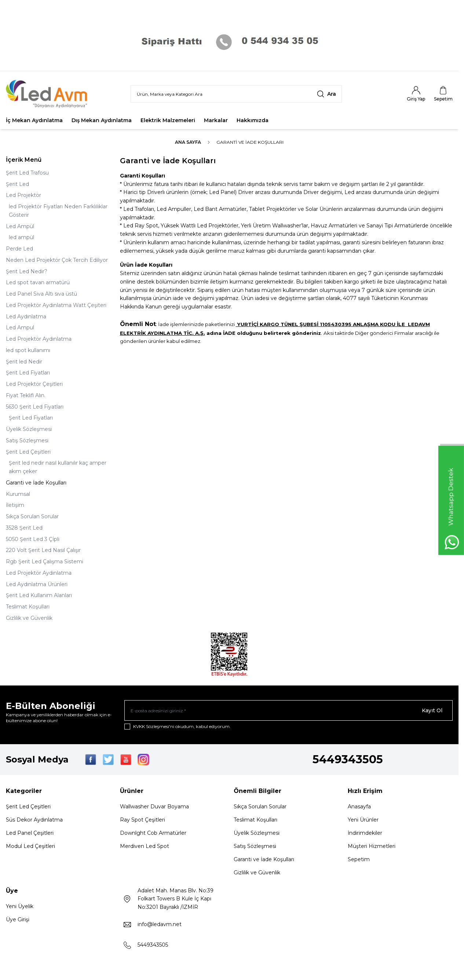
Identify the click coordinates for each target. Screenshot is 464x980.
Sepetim (359, 859)
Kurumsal (18, 494)
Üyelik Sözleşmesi (29, 429)
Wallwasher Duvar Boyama (154, 807)
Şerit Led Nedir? (27, 271)
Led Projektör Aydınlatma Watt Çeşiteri (56, 305)
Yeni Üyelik (20, 906)
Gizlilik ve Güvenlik (29, 618)
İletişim (15, 505)
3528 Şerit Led (24, 528)
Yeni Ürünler (363, 820)
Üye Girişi (18, 919)
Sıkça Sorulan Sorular (32, 516)
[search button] (326, 94)
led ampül (21, 237)
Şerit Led (17, 184)
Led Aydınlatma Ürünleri (37, 584)
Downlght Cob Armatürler (153, 833)
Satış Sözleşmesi (27, 440)
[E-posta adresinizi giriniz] (289, 710)
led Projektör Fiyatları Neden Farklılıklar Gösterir (58, 211)
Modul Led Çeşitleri (30, 846)
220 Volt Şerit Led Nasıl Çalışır (43, 550)
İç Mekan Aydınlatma (34, 120)
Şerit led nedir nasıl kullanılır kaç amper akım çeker (58, 467)
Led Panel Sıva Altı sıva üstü (41, 294)
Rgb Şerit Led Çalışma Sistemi (45, 562)
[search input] (236, 94)
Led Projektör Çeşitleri (34, 384)
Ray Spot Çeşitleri (143, 820)
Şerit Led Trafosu (27, 173)
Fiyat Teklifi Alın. (26, 395)
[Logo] (50, 94)
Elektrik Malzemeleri (168, 120)
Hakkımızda (253, 120)
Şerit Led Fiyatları (28, 373)
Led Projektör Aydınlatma (39, 339)
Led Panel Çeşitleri (30, 833)
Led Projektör (23, 195)
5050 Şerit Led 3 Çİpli (33, 539)
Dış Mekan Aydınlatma (102, 120)
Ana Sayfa (188, 142)
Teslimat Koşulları (28, 607)
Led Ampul (20, 328)
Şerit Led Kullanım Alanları (39, 595)
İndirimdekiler (365, 833)
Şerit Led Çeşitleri (28, 452)
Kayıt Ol (432, 710)
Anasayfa (359, 807)
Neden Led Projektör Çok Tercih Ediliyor (57, 260)
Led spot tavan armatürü (38, 282)
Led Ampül (20, 226)
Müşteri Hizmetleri (372, 846)
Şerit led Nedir (24, 362)
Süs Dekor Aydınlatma (34, 820)
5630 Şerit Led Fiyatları (35, 407)
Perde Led (19, 249)
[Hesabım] (416, 94)
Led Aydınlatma (26, 317)
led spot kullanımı (28, 350)
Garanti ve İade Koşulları (36, 483)
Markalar (216, 120)
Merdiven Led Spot (145, 846)
